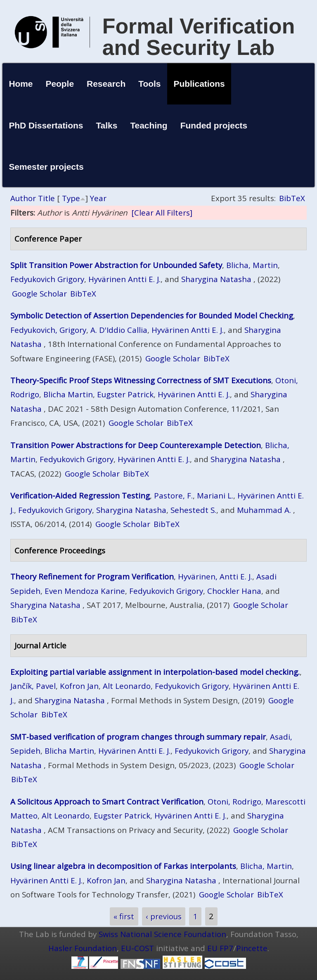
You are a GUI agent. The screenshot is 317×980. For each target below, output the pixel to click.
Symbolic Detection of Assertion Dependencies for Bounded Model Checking (152, 315)
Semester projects (46, 167)
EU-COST (137, 948)
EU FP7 (220, 948)
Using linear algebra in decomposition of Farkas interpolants (123, 866)
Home (21, 84)
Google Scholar (39, 293)
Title (46, 198)
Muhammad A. (264, 510)
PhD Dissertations (46, 125)
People (60, 84)
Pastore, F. (173, 495)
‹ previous (164, 917)
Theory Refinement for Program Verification (92, 576)
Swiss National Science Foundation (162, 934)
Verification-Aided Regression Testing (80, 495)
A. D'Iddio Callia (119, 330)
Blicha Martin (68, 394)
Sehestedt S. (193, 510)
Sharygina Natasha (216, 279)
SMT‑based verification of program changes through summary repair (138, 737)
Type (71, 198)
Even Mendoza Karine (85, 591)
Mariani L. (215, 495)
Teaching (149, 125)
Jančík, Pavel (33, 686)
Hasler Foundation (83, 948)
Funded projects (214, 125)
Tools (149, 84)
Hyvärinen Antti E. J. (124, 279)
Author (23, 198)
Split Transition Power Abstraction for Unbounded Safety (116, 265)
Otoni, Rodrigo (234, 801)
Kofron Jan (79, 686)
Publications (199, 84)
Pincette (252, 948)
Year (98, 198)
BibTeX (292, 198)
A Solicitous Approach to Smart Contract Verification (107, 801)
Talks (106, 125)
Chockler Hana (234, 591)
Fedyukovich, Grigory (48, 330)
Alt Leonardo (127, 686)
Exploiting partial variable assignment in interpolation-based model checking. (155, 672)
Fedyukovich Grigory (47, 279)
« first (124, 917)
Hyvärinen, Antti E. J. (215, 576)
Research (106, 84)
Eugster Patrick (125, 394)
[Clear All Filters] (162, 212)
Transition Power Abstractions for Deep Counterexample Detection (136, 445)
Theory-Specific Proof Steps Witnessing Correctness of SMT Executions (141, 380)
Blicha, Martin (252, 265)
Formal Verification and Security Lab (199, 37)
